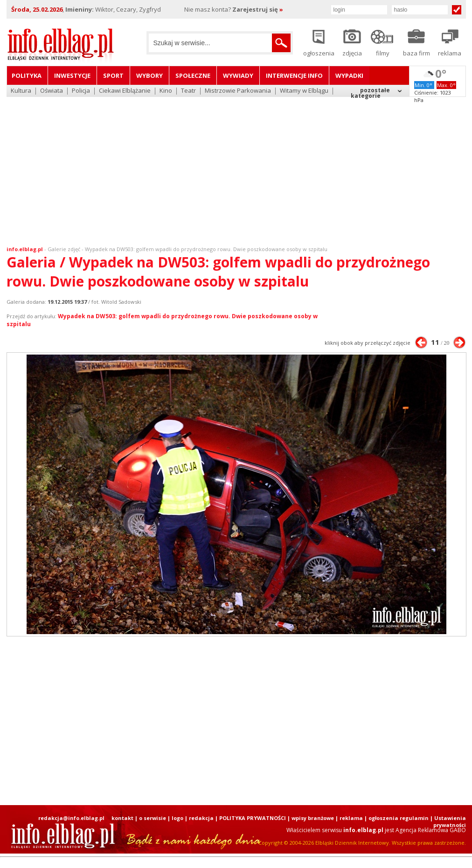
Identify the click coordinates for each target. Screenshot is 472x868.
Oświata (52, 91)
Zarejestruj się (258, 9)
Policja (81, 91)
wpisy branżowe (313, 818)
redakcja (201, 818)
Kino (166, 91)
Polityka (27, 75)
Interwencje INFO (294, 75)
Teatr (188, 91)
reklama (351, 818)
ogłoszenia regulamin (399, 818)
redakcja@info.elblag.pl (71, 818)
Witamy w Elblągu (304, 91)
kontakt (122, 818)
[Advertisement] (236, 165)
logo (177, 818)
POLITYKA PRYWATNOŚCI (253, 818)
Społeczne (193, 75)
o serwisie (153, 818)
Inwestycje (72, 75)
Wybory (149, 75)
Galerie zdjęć (64, 249)
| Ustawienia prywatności (448, 821)
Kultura (21, 91)
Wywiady (238, 75)
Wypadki (349, 75)
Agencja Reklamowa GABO (431, 830)
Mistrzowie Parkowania (238, 91)
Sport (113, 75)
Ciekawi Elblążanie (125, 91)
